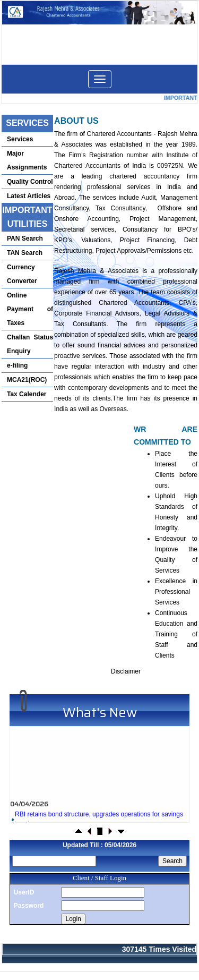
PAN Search (25, 238)
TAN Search (25, 253)
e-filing (17, 365)
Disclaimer (126, 671)
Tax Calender (27, 394)
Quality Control (30, 182)
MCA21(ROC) (27, 380)
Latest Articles (29, 196)
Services (20, 139)
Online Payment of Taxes (30, 309)
